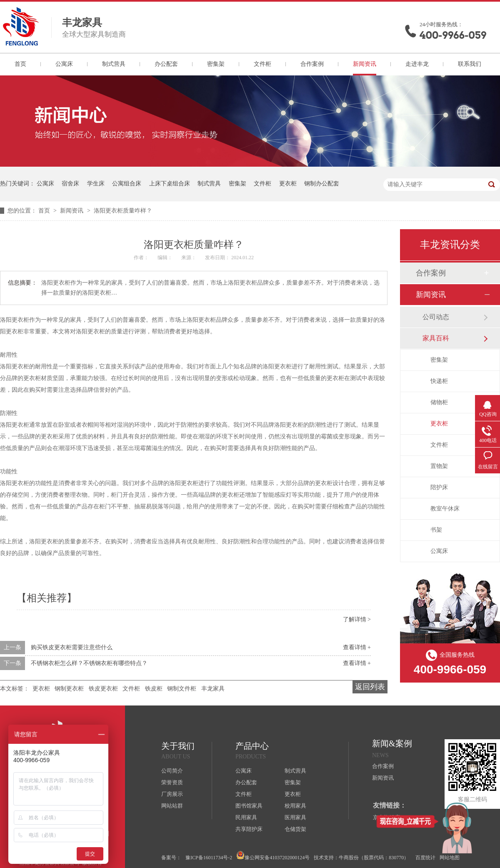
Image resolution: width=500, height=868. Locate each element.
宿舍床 (70, 184)
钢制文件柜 (182, 689)
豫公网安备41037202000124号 (273, 856)
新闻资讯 (365, 64)
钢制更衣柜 (69, 689)
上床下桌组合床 (170, 184)
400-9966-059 (453, 35)
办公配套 (166, 64)
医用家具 (295, 817)
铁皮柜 (154, 689)
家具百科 (436, 338)
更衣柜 (288, 184)
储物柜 (439, 402)
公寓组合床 (127, 184)
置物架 (439, 466)
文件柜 (262, 64)
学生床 (96, 184)
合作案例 (312, 64)
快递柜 (439, 381)
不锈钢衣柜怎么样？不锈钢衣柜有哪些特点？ (89, 663)
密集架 (216, 64)
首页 (20, 64)
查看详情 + (357, 647)
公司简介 (172, 771)
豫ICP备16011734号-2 (209, 858)
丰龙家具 (213, 689)
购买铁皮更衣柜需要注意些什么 (72, 647)
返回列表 (370, 687)
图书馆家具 (249, 806)
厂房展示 (172, 794)
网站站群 (172, 806)
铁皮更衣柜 (103, 689)
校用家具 (295, 806)
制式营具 (114, 64)
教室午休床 (445, 509)
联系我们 (470, 64)
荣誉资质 (172, 782)
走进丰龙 (417, 64)
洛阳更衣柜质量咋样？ (123, 211)
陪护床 (439, 487)
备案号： (171, 858)
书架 (436, 530)
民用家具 (246, 817)
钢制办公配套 (322, 184)
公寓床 (64, 64)
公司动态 (436, 317)
